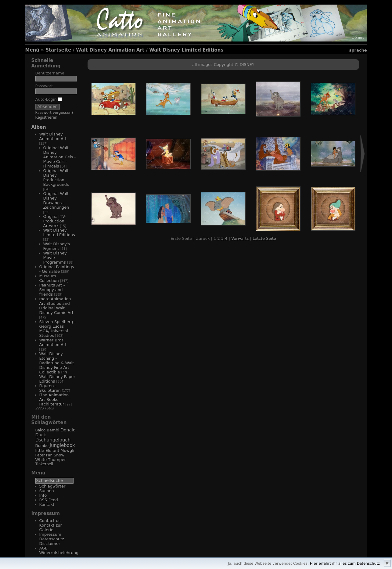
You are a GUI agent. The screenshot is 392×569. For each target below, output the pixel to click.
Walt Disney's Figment (57, 246)
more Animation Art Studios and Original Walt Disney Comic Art (56, 306)
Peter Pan (44, 455)
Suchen (47, 491)
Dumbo (42, 446)
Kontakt (47, 504)
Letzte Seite (264, 238)
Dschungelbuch (53, 440)
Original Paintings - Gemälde (57, 269)
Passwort (44, 86)
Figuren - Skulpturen (50, 388)
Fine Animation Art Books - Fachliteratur (54, 400)
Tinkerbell (44, 464)
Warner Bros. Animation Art (53, 342)
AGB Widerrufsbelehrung (59, 550)
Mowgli (67, 450)
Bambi (53, 430)
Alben (39, 127)
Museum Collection (49, 278)
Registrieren (46, 117)
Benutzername (50, 73)
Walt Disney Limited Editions (186, 50)
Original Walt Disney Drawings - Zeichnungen (56, 200)
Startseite (58, 50)
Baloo (41, 430)
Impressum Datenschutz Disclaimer (52, 539)
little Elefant (47, 450)
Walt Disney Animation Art (110, 50)
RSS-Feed (49, 500)
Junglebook (62, 445)
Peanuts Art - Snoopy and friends (52, 290)
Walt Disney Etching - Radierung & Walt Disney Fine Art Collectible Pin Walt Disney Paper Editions (57, 367)
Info (43, 495)
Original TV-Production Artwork (55, 221)
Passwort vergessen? (54, 113)
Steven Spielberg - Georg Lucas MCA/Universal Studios (58, 329)
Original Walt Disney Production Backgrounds (56, 178)
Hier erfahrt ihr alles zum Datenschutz (345, 564)
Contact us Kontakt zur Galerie (51, 525)
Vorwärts (240, 238)
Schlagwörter (52, 486)
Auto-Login (49, 99)
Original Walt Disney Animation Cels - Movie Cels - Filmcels (60, 157)
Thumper (57, 460)
